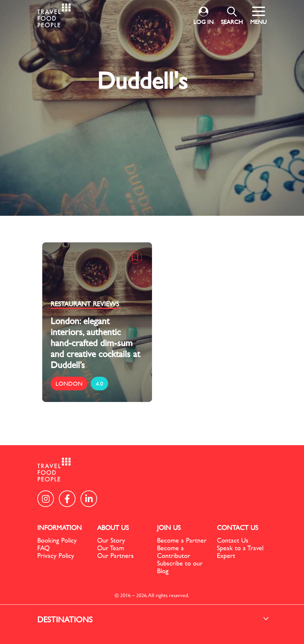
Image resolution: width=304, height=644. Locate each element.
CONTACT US (237, 527)
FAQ (43, 548)
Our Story (111, 540)
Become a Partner (182, 540)
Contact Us (233, 540)
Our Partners (115, 555)
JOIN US (169, 527)
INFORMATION (60, 527)
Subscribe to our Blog (180, 567)
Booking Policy (57, 540)
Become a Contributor (174, 552)
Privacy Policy (56, 555)
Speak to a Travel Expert (240, 552)
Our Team (111, 548)
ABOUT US (113, 527)
